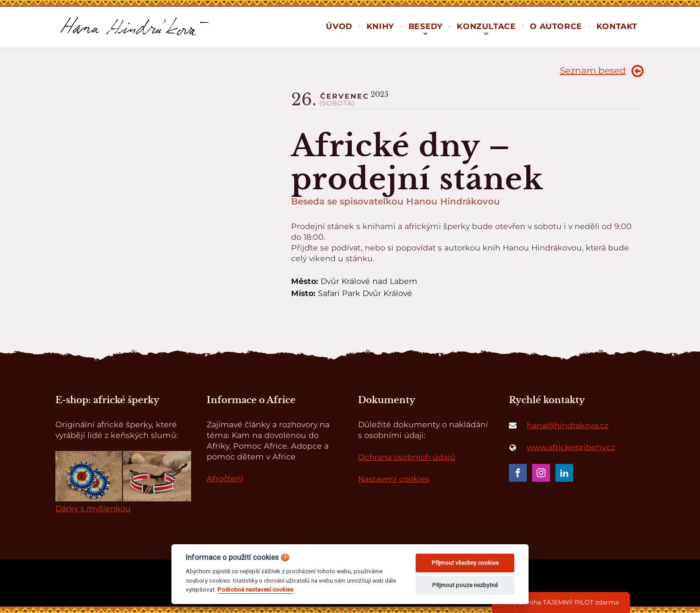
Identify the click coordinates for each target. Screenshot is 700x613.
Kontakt (617, 26)
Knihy (380, 26)
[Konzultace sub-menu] (486, 33)
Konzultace (486, 26)
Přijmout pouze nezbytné (465, 585)
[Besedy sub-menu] (425, 33)
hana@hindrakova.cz (568, 425)
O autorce (556, 26)
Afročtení (225, 478)
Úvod (339, 26)
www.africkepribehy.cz (571, 447)
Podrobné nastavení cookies (255, 589)
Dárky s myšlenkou (93, 508)
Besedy (426, 26)
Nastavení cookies (394, 479)
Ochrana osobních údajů (407, 457)
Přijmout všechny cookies (465, 563)
